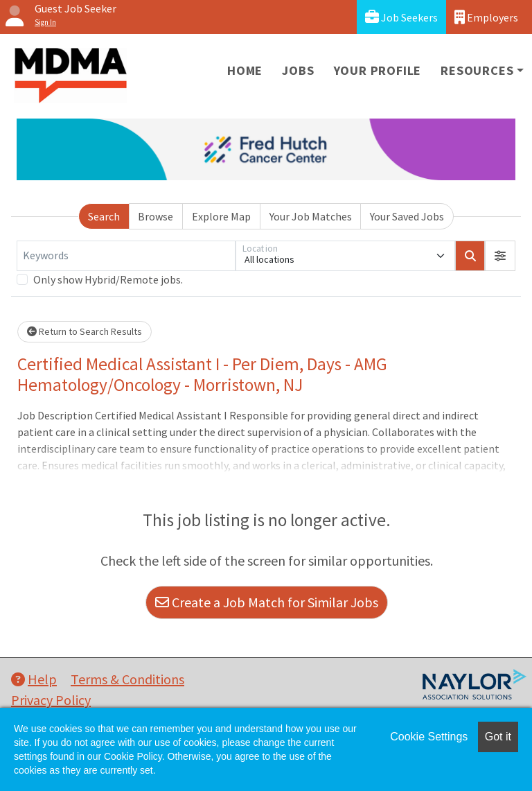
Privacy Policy (51, 700)
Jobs (298, 70)
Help (34, 679)
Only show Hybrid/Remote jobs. (108, 279)
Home (245, 70)
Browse (156, 216)
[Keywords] (126, 256)
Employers (486, 17)
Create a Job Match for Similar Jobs (267, 602)
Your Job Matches (311, 216)
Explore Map (221, 216)
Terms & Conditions (127, 679)
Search (104, 216)
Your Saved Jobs (407, 216)
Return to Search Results (85, 331)
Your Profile (378, 70)
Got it (498, 737)
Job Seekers (401, 17)
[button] (500, 256)
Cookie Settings (429, 737)
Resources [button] (477, 70)
